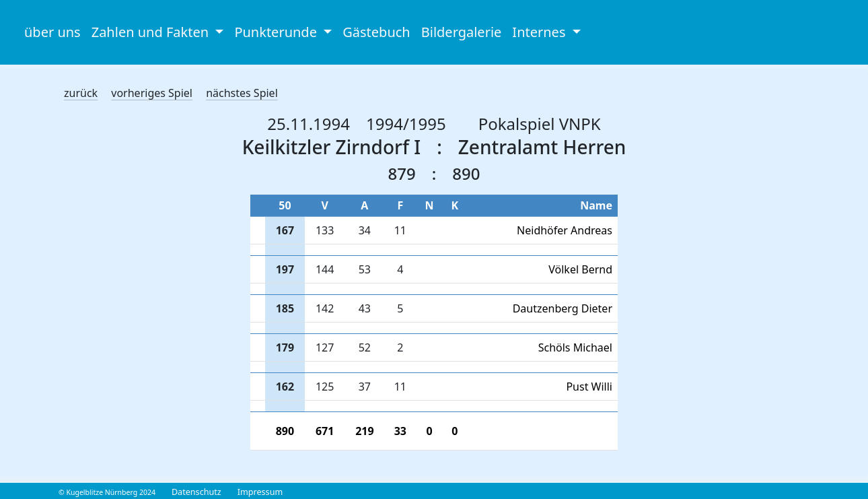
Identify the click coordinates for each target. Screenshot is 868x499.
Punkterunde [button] (277, 32)
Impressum (260, 492)
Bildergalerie (462, 32)
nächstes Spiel (242, 93)
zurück (81, 93)
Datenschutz (196, 492)
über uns (52, 32)
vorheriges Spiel (152, 93)
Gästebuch (376, 32)
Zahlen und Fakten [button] (152, 32)
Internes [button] (540, 32)
